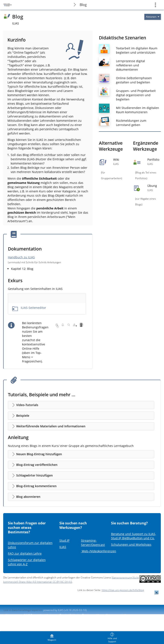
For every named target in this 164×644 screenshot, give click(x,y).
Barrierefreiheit (69, 615)
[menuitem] (52, 638)
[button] (81, 405)
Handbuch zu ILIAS (21, 257)
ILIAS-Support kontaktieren (40, 615)
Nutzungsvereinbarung (120, 615)
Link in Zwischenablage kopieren (23, 610)
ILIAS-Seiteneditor (33, 308)
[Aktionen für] (153, 17)
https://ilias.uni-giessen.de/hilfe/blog (123, 590)
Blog (83, 5)
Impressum (13, 615)
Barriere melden (92, 615)
